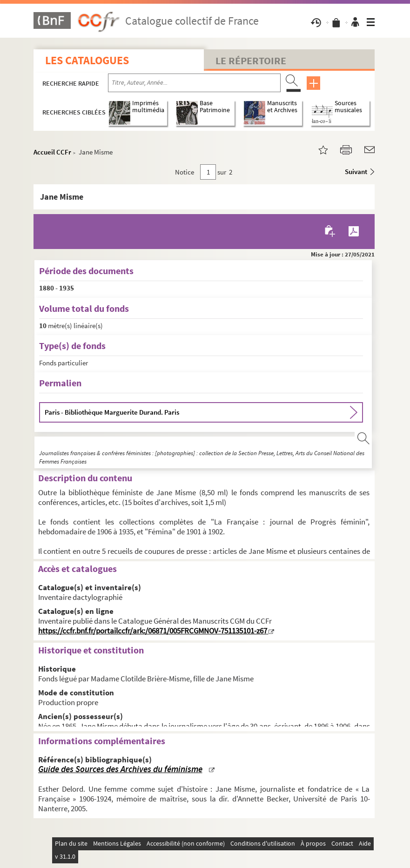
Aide (365, 843)
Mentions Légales (117, 843)
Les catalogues (87, 60)
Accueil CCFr (52, 152)
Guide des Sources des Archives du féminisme (120, 769)
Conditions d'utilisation (263, 843)
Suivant (356, 172)
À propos (313, 843)
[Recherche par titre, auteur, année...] (194, 83)
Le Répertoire (251, 61)
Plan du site (71, 843)
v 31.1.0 (65, 856)
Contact (342, 843)
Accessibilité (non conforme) (186, 843)
